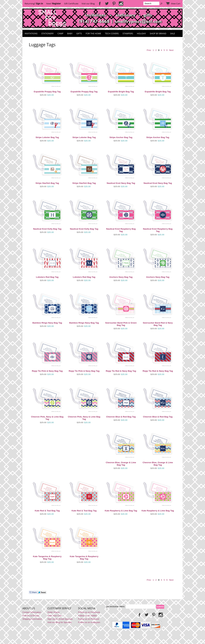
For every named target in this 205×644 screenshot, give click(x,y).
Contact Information (32, 612)
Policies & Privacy (31, 616)
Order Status (53, 612)
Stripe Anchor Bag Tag (121, 137)
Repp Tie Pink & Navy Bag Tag (47, 371)
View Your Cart (54, 616)
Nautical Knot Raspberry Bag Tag (121, 230)
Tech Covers (112, 33)
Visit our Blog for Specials (60, 622)
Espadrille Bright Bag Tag (121, 92)
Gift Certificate (71, 4)
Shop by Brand (158, 33)
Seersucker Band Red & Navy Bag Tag (158, 324)
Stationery (48, 33)
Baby (70, 33)
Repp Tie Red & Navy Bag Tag (121, 371)
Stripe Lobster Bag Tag (47, 137)
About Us (29, 608)
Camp (60, 33)
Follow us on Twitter (87, 616)
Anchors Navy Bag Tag (121, 277)
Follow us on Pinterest (88, 619)
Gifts (79, 33)
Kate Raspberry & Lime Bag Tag (121, 511)
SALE (172, 33)
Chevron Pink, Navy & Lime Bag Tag (47, 418)
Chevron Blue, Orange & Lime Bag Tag (121, 464)
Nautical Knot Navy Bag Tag (121, 183)
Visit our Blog (88, 4)
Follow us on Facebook (89, 612)
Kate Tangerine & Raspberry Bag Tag (47, 558)
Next (171, 50)
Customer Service (59, 608)
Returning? (34, 4)
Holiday (141, 33)
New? (54, 4)
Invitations (31, 33)
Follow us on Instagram (89, 622)
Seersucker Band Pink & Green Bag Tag (121, 324)
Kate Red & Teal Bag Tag (47, 511)
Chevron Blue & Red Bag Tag (121, 417)
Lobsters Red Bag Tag (47, 277)
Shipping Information (32, 619)
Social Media (87, 608)
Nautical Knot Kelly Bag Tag (47, 229)
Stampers (128, 33)
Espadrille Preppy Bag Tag (47, 92)
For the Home (93, 33)
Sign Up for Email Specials (60, 619)
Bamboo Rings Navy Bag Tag (47, 323)
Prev (149, 50)
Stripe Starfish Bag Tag (47, 183)
